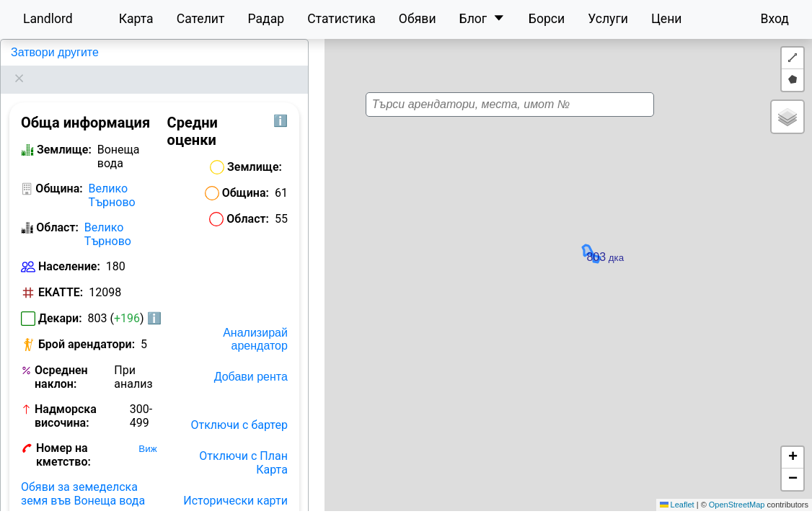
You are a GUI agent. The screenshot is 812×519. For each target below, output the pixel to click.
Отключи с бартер (239, 407)
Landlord (48, 19)
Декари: (60, 300)
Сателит (201, 19)
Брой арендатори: (87, 326)
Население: (69, 248)
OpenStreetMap (737, 505)
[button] (552, 268)
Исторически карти (235, 483)
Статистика (341, 19)
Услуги (608, 19)
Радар (266, 19)
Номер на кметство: (63, 437)
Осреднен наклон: (61, 359)
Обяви (418, 19)
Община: (59, 170)
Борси (547, 19)
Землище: (64, 132)
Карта (136, 19)
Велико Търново (112, 177)
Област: (57, 209)
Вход (775, 19)
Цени (667, 19)
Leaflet (677, 505)
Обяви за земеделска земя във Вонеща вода (83, 476)
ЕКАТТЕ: (61, 274)
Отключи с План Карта (243, 445)
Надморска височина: (66, 398)
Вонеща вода (45, 52)
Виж (147, 431)
